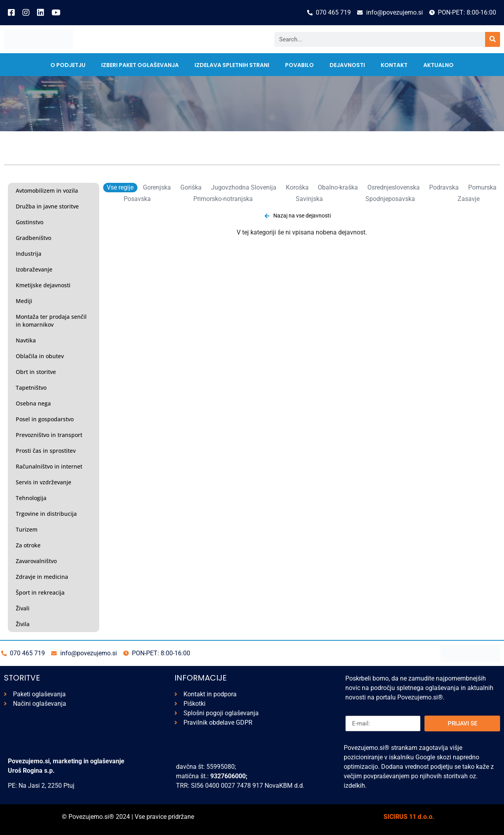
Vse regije (120, 187)
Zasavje (469, 199)
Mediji (24, 301)
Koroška (297, 187)
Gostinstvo (30, 222)
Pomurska (482, 187)
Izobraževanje (34, 269)
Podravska (444, 187)
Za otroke (28, 545)
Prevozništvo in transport (49, 435)
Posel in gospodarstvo (45, 419)
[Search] (493, 39)
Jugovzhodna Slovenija (244, 187)
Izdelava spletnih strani (232, 65)
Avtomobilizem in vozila (47, 191)
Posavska (137, 199)
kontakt (394, 65)
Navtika (26, 340)
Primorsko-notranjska (223, 199)
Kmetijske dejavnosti (43, 285)
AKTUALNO (438, 65)
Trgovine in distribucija (46, 514)
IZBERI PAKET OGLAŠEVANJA (140, 65)
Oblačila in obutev (40, 356)
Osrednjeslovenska (394, 187)
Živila (23, 624)
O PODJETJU (68, 65)
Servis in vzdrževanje (44, 482)
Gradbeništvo (33, 238)
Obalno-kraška (338, 187)
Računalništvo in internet (49, 466)
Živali (23, 608)
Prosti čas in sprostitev (46, 451)
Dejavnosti (347, 65)
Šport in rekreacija (40, 592)
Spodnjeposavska (390, 199)
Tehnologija (31, 498)
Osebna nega (33, 403)
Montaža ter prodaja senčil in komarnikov (51, 321)
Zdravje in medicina (42, 577)
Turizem (27, 529)
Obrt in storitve (36, 372)
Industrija (29, 254)
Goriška (191, 187)
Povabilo (299, 65)
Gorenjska (157, 187)
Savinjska (309, 199)
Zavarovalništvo (36, 561)
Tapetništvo (31, 388)
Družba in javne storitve (47, 206)
